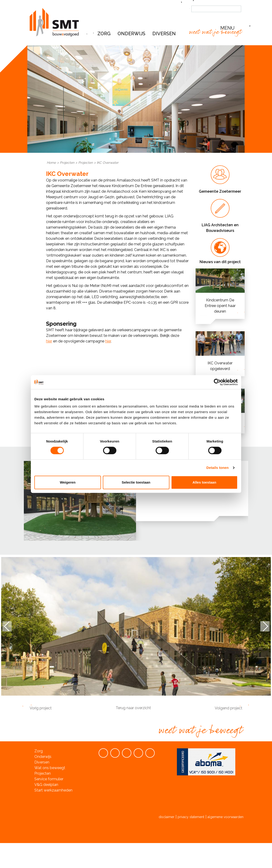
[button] (232, 28)
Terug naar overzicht (133, 708)
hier (49, 341)
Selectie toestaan (136, 482)
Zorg (104, 34)
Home (51, 163)
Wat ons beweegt (50, 768)
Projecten (67, 163)
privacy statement (191, 817)
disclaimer (166, 817)
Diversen (42, 762)
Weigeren (68, 482)
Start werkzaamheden (53, 790)
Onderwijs (131, 34)
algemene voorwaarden (225, 817)
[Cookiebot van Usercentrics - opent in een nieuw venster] (217, 382)
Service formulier (49, 779)
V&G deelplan (46, 785)
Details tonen (217, 468)
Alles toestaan (204, 482)
